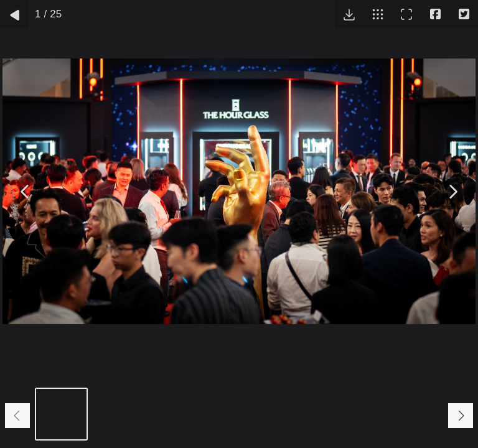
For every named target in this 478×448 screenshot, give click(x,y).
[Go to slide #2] (119, 414)
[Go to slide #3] (177, 414)
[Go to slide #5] (293, 414)
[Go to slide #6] (351, 414)
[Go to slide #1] (61, 414)
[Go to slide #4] (235, 414)
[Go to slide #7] (409, 414)
